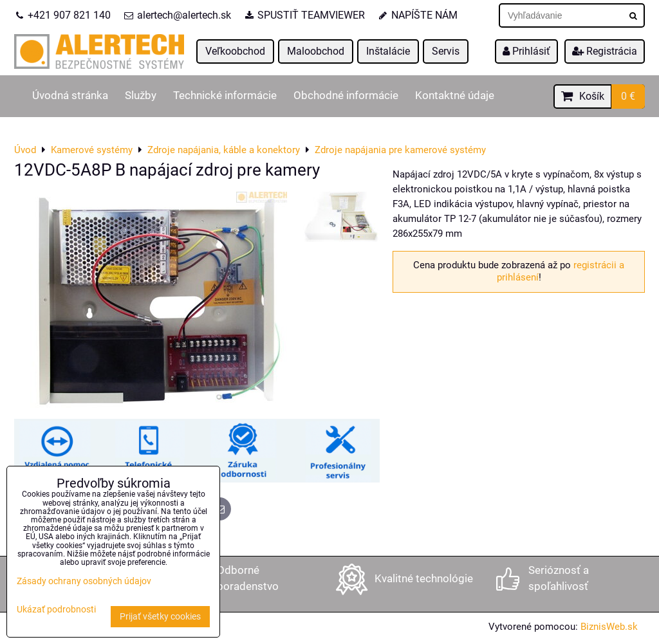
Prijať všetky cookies (160, 617)
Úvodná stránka (70, 96)
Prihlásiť (526, 51)
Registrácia (605, 51)
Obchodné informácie (346, 96)
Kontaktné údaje (455, 96)
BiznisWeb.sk (609, 627)
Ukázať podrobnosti (56, 610)
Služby (141, 96)
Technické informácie (225, 96)
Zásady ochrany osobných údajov (84, 581)
